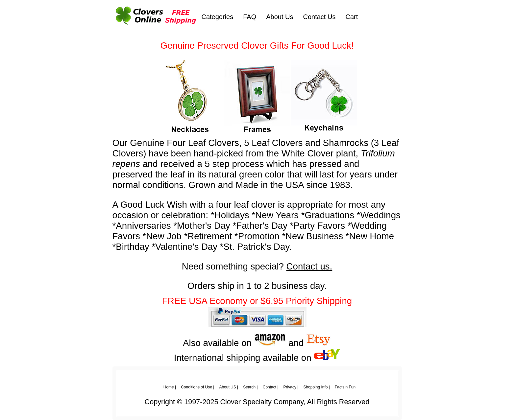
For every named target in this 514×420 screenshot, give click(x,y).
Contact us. (309, 266)
